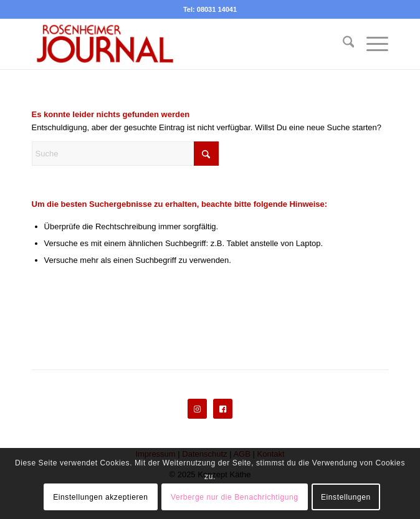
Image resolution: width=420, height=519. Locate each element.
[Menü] (371, 44)
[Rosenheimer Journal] (174, 44)
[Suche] (342, 44)
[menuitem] (342, 44)
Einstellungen (346, 497)
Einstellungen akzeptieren (100, 497)
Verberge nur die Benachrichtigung (235, 497)
